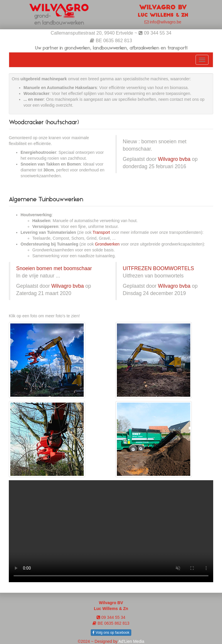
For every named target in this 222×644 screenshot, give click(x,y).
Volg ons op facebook (111, 633)
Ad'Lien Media (131, 641)
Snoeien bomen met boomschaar (54, 268)
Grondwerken (107, 244)
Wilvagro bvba (174, 159)
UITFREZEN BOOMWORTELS (158, 268)
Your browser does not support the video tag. (111, 531)
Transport (101, 232)
